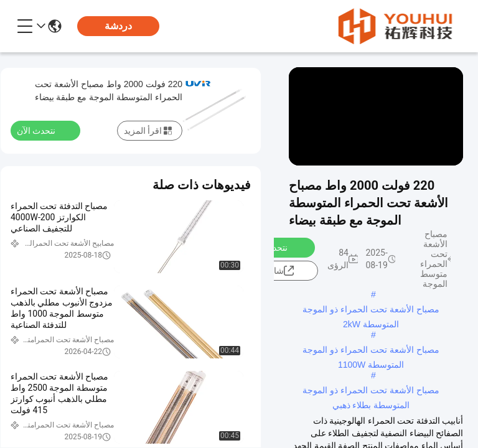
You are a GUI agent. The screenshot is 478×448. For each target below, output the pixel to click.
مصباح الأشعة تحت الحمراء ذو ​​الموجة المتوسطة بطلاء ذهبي (371, 391)
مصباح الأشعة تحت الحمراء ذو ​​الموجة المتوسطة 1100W (371, 351)
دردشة (118, 26)
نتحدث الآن (275, 247)
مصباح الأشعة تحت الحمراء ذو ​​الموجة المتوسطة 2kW (371, 310)
